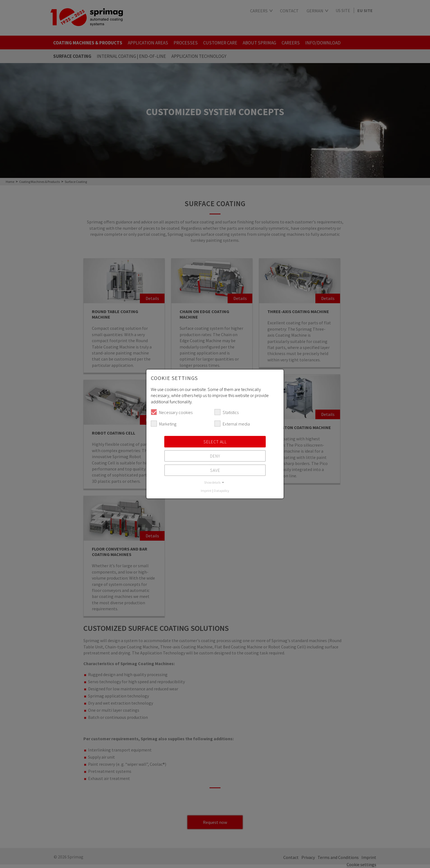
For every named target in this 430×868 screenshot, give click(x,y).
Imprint (206, 490)
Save (215, 470)
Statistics (227, 412)
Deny (215, 456)
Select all (215, 442)
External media (232, 424)
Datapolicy (222, 490)
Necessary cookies (172, 412)
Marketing (164, 424)
